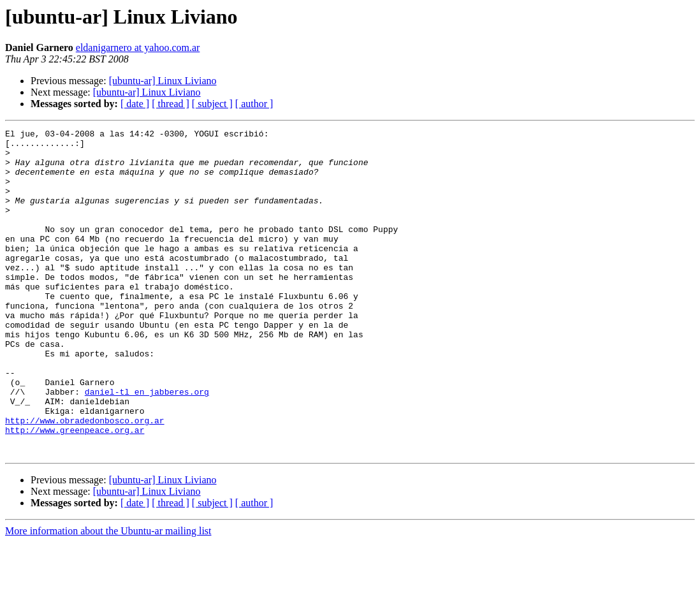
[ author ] (254, 104)
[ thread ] (171, 104)
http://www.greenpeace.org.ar (75, 491)
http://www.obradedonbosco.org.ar (85, 479)
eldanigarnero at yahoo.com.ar (138, 48)
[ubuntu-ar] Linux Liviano (163, 81)
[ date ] (135, 104)
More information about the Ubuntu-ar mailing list (108, 596)
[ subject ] (212, 104)
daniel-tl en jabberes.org (147, 445)
